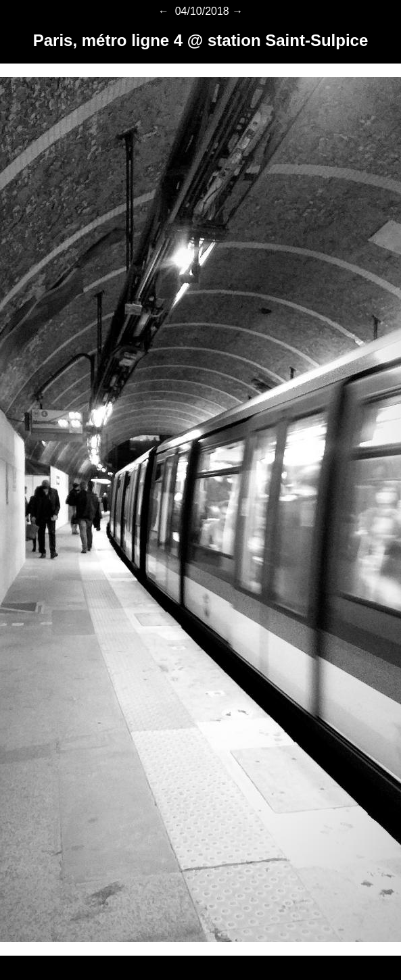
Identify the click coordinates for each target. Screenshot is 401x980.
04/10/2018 (200, 11)
